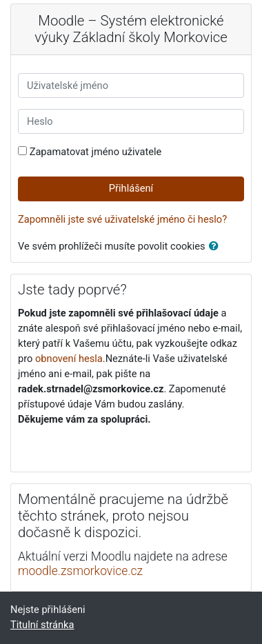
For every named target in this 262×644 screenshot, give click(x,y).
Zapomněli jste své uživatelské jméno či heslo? (122, 219)
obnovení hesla (69, 359)
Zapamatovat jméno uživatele (96, 152)
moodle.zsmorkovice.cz (80, 571)
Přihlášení (131, 188)
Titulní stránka (42, 625)
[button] (216, 247)
